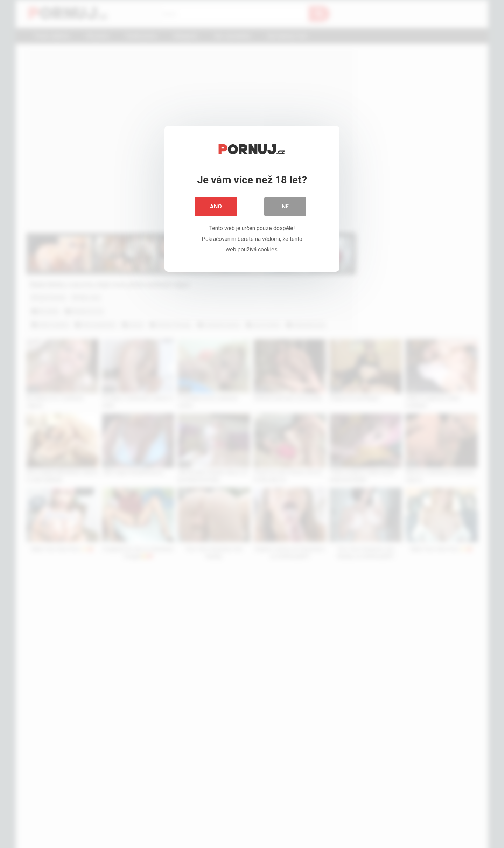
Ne (285, 206)
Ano (216, 206)
